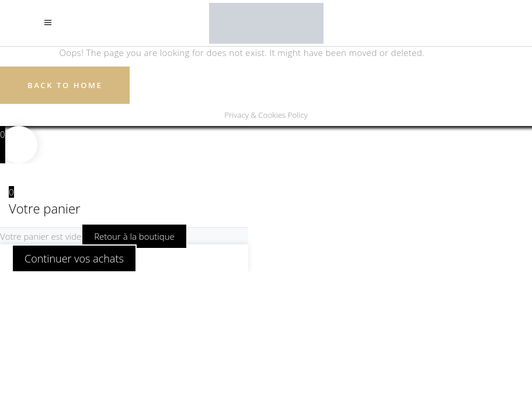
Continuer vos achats (74, 258)
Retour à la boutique (134, 236)
